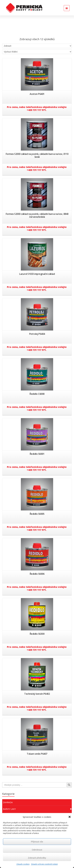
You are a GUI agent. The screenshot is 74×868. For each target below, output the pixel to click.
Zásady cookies (23, 864)
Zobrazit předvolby (37, 858)
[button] (70, 817)
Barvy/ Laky (37, 809)
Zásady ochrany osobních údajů (44, 864)
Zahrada (8, 802)
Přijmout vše (37, 842)
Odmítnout (37, 850)
